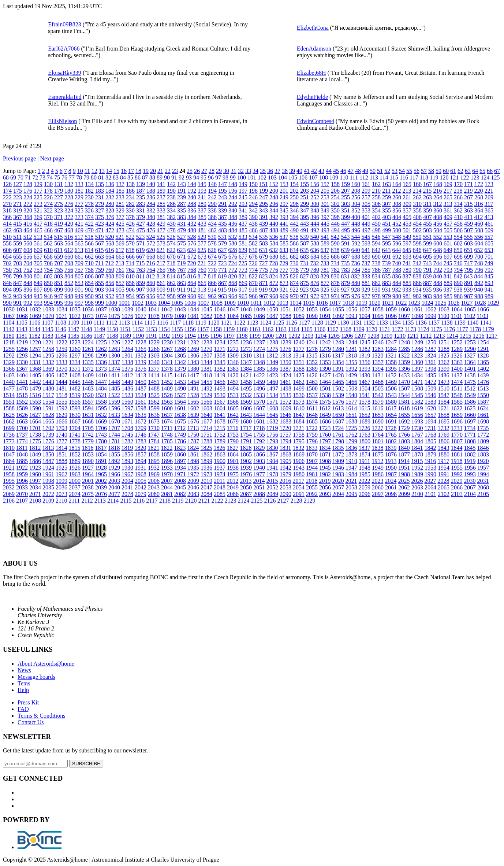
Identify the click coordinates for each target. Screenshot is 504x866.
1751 (206, 435)
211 (386, 191)
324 (69, 210)
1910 (351, 461)
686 (335, 257)
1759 (312, 435)
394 (294, 217)
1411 (114, 375)
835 (386, 276)
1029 (493, 303)
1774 (22, 441)
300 (315, 204)
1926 (75, 468)
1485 (114, 388)
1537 (312, 395)
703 (18, 263)
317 (489, 204)
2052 (272, 487)
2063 (417, 487)
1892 (114, 461)
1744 (114, 435)
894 (7, 290)
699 (468, 257)
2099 (404, 494)
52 (387, 171)
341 (243, 210)
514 (48, 237)
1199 (255, 336)
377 (120, 217)
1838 (377, 448)
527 (181, 237)
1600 (167, 408)
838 (417, 276)
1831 (285, 448)
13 (102, 171)
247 (264, 197)
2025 (404, 481)
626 (212, 250)
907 (141, 290)
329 (120, 210)
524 (150, 237)
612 (68, 250)
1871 (325, 454)
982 (417, 296)
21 (160, 171)
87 (145, 177)
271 (18, 204)
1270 (206, 349)
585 (284, 243)
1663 (22, 421)
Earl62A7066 (64, 49)
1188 (112, 336)
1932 (154, 468)
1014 (295, 303)
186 (130, 191)
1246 (378, 342)
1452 (167, 382)
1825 (206, 448)
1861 (193, 454)
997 (79, 303)
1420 (232, 375)
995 (59, 303)
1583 (430, 402)
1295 (48, 356)
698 (458, 257)
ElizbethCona (313, 28)
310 (417, 204)
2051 (259, 487)
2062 (404, 487)
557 (489, 237)
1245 (365, 342)
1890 (88, 461)
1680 (246, 421)
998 (89, 303)
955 (141, 296)
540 (314, 237)
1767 (417, 435)
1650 (338, 415)
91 (174, 177)
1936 (206, 468)
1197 (229, 336)
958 (171, 296)
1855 (114, 454)
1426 (311, 375)
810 (130, 276)
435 (223, 224)
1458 (246, 382)
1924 (48, 468)
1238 (272, 342)
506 (458, 230)
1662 (9, 421)
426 (130, 224)
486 (253, 230)
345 (284, 210)
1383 (233, 369)
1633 (114, 415)
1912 (377, 461)
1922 (22, 468)
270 (7, 204)
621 (161, 250)
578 (212, 243)
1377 (154, 369)
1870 (312, 454)
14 (109, 171)
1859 (167, 454)
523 (140, 237)
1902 (246, 461)
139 (141, 184)
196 (233, 191)
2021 (351, 481)
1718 (259, 428)
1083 (220, 316)
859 (141, 283)
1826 (219, 448)
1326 (456, 356)
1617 (391, 408)
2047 (206, 487)
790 (417, 270)
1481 (61, 388)
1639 (193, 415)
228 (69, 197)
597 (407, 243)
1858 (154, 454)
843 (468, 276)
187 (141, 191)
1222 (61, 342)
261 (407, 197)
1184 (61, 336)
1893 (127, 461)
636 (314, 250)
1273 (246, 349)
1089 (299, 316)
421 (79, 224)
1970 (167, 474)
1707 (114, 428)
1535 (285, 395)
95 (204, 177)
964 (233, 296)
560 (28, 243)
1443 (48, 382)
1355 (351, 362)
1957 (483, 468)
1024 (427, 303)
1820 (140, 448)
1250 (430, 342)
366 (7, 217)
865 (202, 283)
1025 (440, 303)
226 (48, 197)
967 (264, 296)
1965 (101, 474)
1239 (285, 342)
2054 (299, 487)
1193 (177, 336)
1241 (312, 342)
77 (72, 177)
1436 (443, 375)
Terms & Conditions (41, 716)
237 (161, 197)
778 (294, 270)
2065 (444, 487)
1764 (378, 435)
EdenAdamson (314, 49)
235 (141, 197)
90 (167, 177)
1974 (220, 474)
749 (489, 263)
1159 (229, 329)
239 (182, 197)
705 (38, 263)
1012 (269, 303)
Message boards (36, 677)
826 (294, 276)
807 (100, 276)
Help (23, 690)
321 (38, 210)
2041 (127, 487)
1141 (486, 323)
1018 (348, 303)
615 (99, 250)
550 (417, 237)
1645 (272, 415)
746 (458, 263)
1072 (75, 316)
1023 (414, 303)
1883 (483, 454)
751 (18, 270)
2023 (377, 481)
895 (18, 290)
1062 (430, 309)
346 (294, 210)
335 (182, 210)
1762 (351, 435)
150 (253, 184)
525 (161, 237)
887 (428, 283)
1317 (338, 356)
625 (202, 250)
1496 (259, 388)
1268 (180, 349)
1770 (457, 435)
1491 (193, 388)
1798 (338, 441)
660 (69, 257)
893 (489, 283)
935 (427, 290)
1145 (47, 329)
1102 (469, 316)
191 (182, 191)
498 (376, 230)
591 (346, 243)
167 (428, 184)
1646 (285, 415)
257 (366, 197)
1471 (417, 382)
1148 (86, 329)
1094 (365, 316)
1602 (193, 408)
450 (376, 224)
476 (151, 230)
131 (59, 184)
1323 (417, 356)
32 (241, 171)
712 (109, 263)
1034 (61, 309)
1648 (312, 415)
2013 (246, 481)
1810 (9, 448)
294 (253, 204)
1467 (365, 382)
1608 (272, 408)
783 (346, 270)
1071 (61, 316)
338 (212, 210)
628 (232, 250)
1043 (180, 309)
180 (69, 191)
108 (324, 177)
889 (448, 283)
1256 (22, 349)
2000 (75, 481)
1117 (176, 323)
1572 (285, 402)
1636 (154, 415)
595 (387, 243)
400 (356, 217)
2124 (243, 501)
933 (407, 290)
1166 (320, 329)
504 (438, 230)
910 (171, 290)
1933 (167, 468)
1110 (86, 323)
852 (69, 283)
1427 (325, 375)
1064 (457, 309)
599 (428, 243)
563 (59, 243)
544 (355, 237)
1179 (488, 329)
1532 (246, 395)
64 (475, 171)
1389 (312, 369)
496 (356, 230)
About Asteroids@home (46, 664)
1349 (272, 362)
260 (397, 197)
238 (171, 197)
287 (182, 204)
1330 (22, 362)
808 (110, 276)
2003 (114, 481)
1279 (325, 349)
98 (225, 177)
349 (325, 210)
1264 (127, 349)
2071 (35, 494)
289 (202, 204)
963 (223, 296)
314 (458, 204)
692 (397, 257)
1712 (180, 428)
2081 (167, 494)
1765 (391, 435)
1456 (220, 382)
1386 (272, 369)
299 (305, 204)
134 (89, 184)
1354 (338, 362)
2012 (232, 481)
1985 (365, 474)
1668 (88, 421)
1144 (35, 329)
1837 (364, 448)
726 (253, 263)
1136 (421, 323)
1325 (443, 356)
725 (243, 263)
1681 (259, 421)
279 (100, 204)
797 (489, 270)
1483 (88, 388)
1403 (9, 375)
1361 (430, 362)
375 (100, 217)
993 (38, 303)
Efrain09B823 (65, 24)
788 (397, 270)
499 (387, 230)
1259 (61, 349)
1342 (180, 362)
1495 (246, 388)
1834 (325, 448)
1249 (417, 342)
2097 (378, 494)
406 (417, 217)
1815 (74, 448)
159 (346, 184)
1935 (193, 468)
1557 (88, 402)
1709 (141, 428)
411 (468, 217)
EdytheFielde (312, 97)
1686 (325, 421)
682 (294, 257)
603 (468, 243)
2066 (457, 487)
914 (212, 290)
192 (192, 191)
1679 (233, 421)
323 (59, 210)
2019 (325, 481)
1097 (404, 316)
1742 (88, 435)
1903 (259, 461)
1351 (299, 362)
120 (444, 177)
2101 (430, 494)
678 (253, 257)
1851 (61, 454)
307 (387, 204)
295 (264, 204)
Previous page (19, 158)
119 (434, 177)
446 (335, 224)
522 (130, 237)
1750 (193, 435)
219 (468, 191)
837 (407, 276)
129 (38, 184)
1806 (444, 441)
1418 (206, 375)
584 (274, 243)
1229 (154, 342)
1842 (430, 448)
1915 (417, 461)
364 (479, 210)
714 (130, 263)
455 (428, 224)
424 (110, 224)
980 (397, 296)
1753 (233, 435)
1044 (193, 309)
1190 (138, 336)
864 (192, 283)
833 (366, 276)
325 (79, 210)
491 (305, 230)
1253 (470, 342)
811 (140, 276)
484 (233, 230)
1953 (430, 468)
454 (417, 224)
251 (305, 197)
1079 (167, 316)
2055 (312, 487)
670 (171, 257)
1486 (127, 388)
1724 (338, 428)
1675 (180, 421)
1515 (22, 395)
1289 (457, 349)
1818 (114, 448)
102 (262, 177)
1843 (443, 448)
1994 (483, 474)
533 (243, 237)
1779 (88, 441)
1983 (338, 474)
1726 (364, 428)
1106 (35, 323)
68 (6, 177)
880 (356, 283)
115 (394, 177)
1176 (449, 329)
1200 (268, 336)
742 (417, 263)
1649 (325, 415)
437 (243, 224)
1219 (22, 342)
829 (325, 276)
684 (315, 257)
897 (38, 290)
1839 (391, 448)
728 (273, 263)
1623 (470, 408)
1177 (462, 329)
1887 (48, 461)
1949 (378, 468)
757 (79, 270)
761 (120, 270)
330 (130, 210)
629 (243, 250)
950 (89, 296)
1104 (9, 323)
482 (212, 230)
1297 (75, 356)
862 (171, 283)
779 (305, 270)
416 (28, 224)
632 (273, 250)
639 (345, 250)
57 (424, 171)
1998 (48, 481)
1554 (48, 402)
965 (243, 296)
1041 (154, 309)
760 (110, 270)
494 (335, 230)
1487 (141, 388)
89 (160, 177)
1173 (410, 329)
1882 (470, 454)
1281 (351, 349)
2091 (299, 494)
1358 (391, 362)
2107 (22, 501)
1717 (246, 428)
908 (151, 290)
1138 (447, 323)
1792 (259, 441)
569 (120, 243)
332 (151, 210)
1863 (220, 454)
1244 (351, 342)
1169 (359, 329)
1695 (444, 421)
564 (69, 243)
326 (89, 210)
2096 (365, 494)
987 (468, 296)
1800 (365, 441)
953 (120, 296)
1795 (299, 441)
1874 (365, 454)
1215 (466, 336)
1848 (22, 454)
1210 (400, 336)
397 (325, 217)
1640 (206, 415)
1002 (138, 303)
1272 (233, 349)
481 (202, 230)
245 (243, 197)
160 (356, 184)
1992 (457, 474)
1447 (101, 382)
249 (284, 197)
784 (356, 270)
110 (344, 177)
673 (202, 257)
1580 (391, 402)
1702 (48, 428)
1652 (365, 415)
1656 (417, 415)
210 (376, 191)
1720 (285, 428)
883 (387, 283)
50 (373, 171)
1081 (193, 316)
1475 (470, 382)
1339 (141, 362)
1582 (417, 402)
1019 (361, 303)
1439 (483, 375)
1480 (48, 388)
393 (284, 217)
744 (437, 263)
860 (151, 283)
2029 (456, 481)
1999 (61, 481)
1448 (114, 382)
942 (7, 296)
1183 (47, 336)
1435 (430, 375)
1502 (338, 388)
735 (345, 263)
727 (263, 263)
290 (212, 204)
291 (223, 204)
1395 (391, 369)
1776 (48, 441)
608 (28, 250)
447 (346, 224)
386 (212, 217)
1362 (444, 362)
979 (387, 296)
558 (7, 243)
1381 (206, 369)
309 (407, 204)
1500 (312, 388)
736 (355, 263)
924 (314, 290)
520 (109, 237)
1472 (430, 382)
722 (212, 263)
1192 (164, 336)
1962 (61, 474)
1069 (35, 316)
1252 (457, 342)
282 (130, 204)
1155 (177, 329)
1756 (272, 435)
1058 (378, 309)
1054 (325, 309)
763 (141, 270)
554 (458, 237)
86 (138, 177)
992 (28, 303)
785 (366, 270)
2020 (338, 481)
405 (407, 217)
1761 (338, 435)
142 (171, 184)
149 (243, 184)
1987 (391, 474)
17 (131, 171)
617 (120, 250)
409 (448, 217)
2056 (325, 487)
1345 (220, 362)
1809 (483, 441)
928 (355, 290)
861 (161, 283)
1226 (114, 342)
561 (38, 243)
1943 (299, 468)
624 (191, 250)
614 (89, 250)
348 (315, 210)
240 (192, 197)
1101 (456, 316)
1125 (278, 323)
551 (427, 237)
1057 (365, 309)
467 (59, 230)
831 (345, 276)
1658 (444, 415)
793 (448, 270)
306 (376, 204)
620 (150, 250)
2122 (217, 501)
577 (202, 243)
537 (284, 237)
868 (233, 283)
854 (89, 283)
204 (315, 191)
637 (325, 250)
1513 (483, 388)
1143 (21, 329)
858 (130, 283)
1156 (190, 329)
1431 (377, 375)
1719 (272, 428)
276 (69, 204)
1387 (285, 369)
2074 (75, 494)
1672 (141, 421)
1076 (127, 316)
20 (153, 171)
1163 (281, 329)
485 (243, 230)
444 (315, 224)
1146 (61, 329)
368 (28, 217)
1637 (167, 415)
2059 (365, 487)
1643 (246, 415)
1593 (75, 408)
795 (468, 270)
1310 (246, 356)
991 (18, 303)
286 (171, 204)
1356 (365, 362)
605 (489, 243)
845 (489, 276)
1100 (443, 316)
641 (366, 250)
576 (192, 243)
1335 (88, 362)
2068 (483, 487)
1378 (167, 369)
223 (18, 197)
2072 (48, 494)
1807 (457, 441)
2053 (285, 487)
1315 (311, 356)
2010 (206, 481)
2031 (483, 481)
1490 (180, 388)
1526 (167, 395)
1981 (312, 474)
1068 (22, 316)
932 (396, 290)
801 (38, 276)
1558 (101, 402)
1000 (111, 303)
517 (79, 237)
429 (161, 224)
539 (304, 237)
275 (59, 204)
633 (284, 250)
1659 (457, 415)
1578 (365, 402)
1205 (334, 336)
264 (438, 197)
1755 (259, 435)
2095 (351, 494)
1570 (259, 402)
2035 (48, 487)
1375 (127, 369)
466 (48, 230)
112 (364, 177)
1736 (9, 435)
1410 (101, 375)
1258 (48, 349)
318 (7, 210)
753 (38, 270)
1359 (404, 362)
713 (120, 263)
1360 (417, 362)
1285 (404, 349)
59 (438, 171)
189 (161, 191)
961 (202, 296)
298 (294, 204)
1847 (9, 454)
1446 (88, 382)
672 (192, 257)
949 (79, 296)
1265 (141, 349)
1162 (268, 329)
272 (28, 204)
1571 (272, 402)
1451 (154, 382)
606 (7, 250)
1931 (141, 468)
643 (386, 250)
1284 (391, 349)
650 (458, 250)
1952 (417, 468)
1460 (272, 382)
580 (233, 243)
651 (468, 250)
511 (17, 237)
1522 (114, 395)
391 (264, 217)
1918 (456, 461)
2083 (193, 494)
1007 (204, 303)
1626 (22, 415)
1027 (467, 303)
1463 (312, 382)
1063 (444, 309)
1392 (351, 369)
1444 (61, 382)
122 (464, 177)
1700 (22, 428)
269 (489, 197)
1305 (180, 356)
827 (304, 276)
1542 (378, 395)
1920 (483, 461)
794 (458, 270)
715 (140, 263)
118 (424, 177)
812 (150, 276)
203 (305, 191)
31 (234, 171)
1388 (299, 369)
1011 (256, 303)
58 (431, 171)
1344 (206, 362)
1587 (483, 402)
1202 (294, 336)
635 (304, 250)
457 (448, 224)
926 (335, 290)
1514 (9, 395)
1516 (35, 395)
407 (428, 217)
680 (274, 257)
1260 (75, 349)
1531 (233, 395)
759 (100, 270)
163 (387, 184)
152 (274, 184)
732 (314, 263)
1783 (141, 441)
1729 (404, 428)
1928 (101, 468)
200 (274, 191)
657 (38, 257)
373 (79, 217)
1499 (299, 388)
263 (428, 197)
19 (146, 171)
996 (69, 303)
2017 (298, 481)
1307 (206, 356)
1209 (387, 336)
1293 (22, 356)
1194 (190, 336)
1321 (391, 356)
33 (248, 171)
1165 (307, 329)
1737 (22, 435)
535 (263, 237)
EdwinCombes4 (316, 121)
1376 (141, 369)
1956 (470, 468)
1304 (167, 356)
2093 (325, 494)
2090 (285, 494)
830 (335, 276)
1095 (378, 316)
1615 (364, 408)
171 (468, 184)
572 (151, 243)
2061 (391, 487)
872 (274, 283)
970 (294, 296)
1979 (285, 474)
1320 (377, 356)
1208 (373, 336)
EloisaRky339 (65, 73)
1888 (61, 461)
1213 (439, 336)
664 (110, 257)
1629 (61, 415)
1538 (325, 395)
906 (130, 290)
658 (48, 257)
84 (123, 177)
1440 (9, 382)
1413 (140, 375)
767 (182, 270)
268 (479, 197)
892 (479, 283)
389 (243, 217)
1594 (88, 408)
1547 (444, 395)
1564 (180, 402)
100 (242, 177)
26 (197, 171)
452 (397, 224)
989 (489, 296)
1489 (167, 388)
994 (48, 303)
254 (335, 197)
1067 (9, 316)
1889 (75, 461)
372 (69, 217)
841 (448, 276)
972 (315, 296)
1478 (22, 388)
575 (182, 243)
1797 (325, 441)
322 (48, 210)
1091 (325, 316)
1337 (114, 362)
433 (202, 224)
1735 (483, 428)
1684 (299, 421)
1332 (48, 362)
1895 (154, 461)
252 (315, 197)
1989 (417, 474)
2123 (230, 501)
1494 (233, 388)
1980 (299, 474)
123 (475, 177)
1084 (233, 316)
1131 (356, 323)
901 (79, 290)
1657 (430, 415)
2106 (9, 501)
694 (417, 257)
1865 (246, 454)
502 (417, 230)
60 (446, 171)
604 (479, 243)
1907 (312, 461)
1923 (35, 468)
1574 (312, 402)
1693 (417, 421)
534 (253, 237)
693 (407, 257)
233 (120, 197)
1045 (206, 309)
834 (376, 276)
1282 (365, 349)
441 (284, 224)
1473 (444, 382)
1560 (127, 402)
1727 (377, 428)
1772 (483, 435)
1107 (47, 323)
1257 (35, 349)
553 (448, 237)
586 (294, 243)
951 (100, 296)
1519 (75, 395)
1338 (127, 362)
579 (223, 243)
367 (18, 217)
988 (479, 296)
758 (89, 270)
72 (35, 177)
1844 (456, 448)
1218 (9, 342)
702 (7, 263)
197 (243, 191)
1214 (452, 336)
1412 (127, 375)
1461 (285, 382)
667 (141, 257)
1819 (127, 448)
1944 (312, 468)
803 (59, 276)
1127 (304, 323)
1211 (413, 336)
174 (7, 191)
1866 (259, 454)
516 (68, 237)
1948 (365, 468)
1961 (48, 474)
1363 (457, 362)
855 (100, 283)
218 (458, 191)
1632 (101, 415)
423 (100, 224)
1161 (255, 329)
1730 (417, 428)
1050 (272, 309)
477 (161, 230)
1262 (101, 349)
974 (335, 296)
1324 (430, 356)
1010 (243, 303)
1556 (75, 402)
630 (253, 250)
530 (212, 237)
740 (396, 263)
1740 (61, 435)
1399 (444, 369)
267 (468, 197)
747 (468, 263)
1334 (75, 362)
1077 (141, 316)
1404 (22, 375)
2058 (351, 487)
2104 (470, 494)
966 (253, 296)
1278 (312, 349)
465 (38, 230)
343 (264, 210)
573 (161, 243)
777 (284, 270)
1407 (61, 375)
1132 (369, 323)
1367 (22, 369)
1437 (456, 375)
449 (366, 224)
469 (79, 230)
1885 (22, 461)
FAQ (23, 709)
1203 (307, 336)
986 (458, 296)
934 (417, 290)
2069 (9, 494)
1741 (75, 435)
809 (120, 276)
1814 (61, 448)
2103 (457, 494)
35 (263, 171)
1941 (272, 468)
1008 (217, 303)
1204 (321, 336)
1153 (151, 329)
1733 (456, 428)
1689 (365, 421)
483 (223, 230)
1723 (325, 428)
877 (325, 283)
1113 (124, 323)
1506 (391, 388)
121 (454, 177)
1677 (206, 421)
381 (161, 217)
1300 (114, 356)
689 (366, 257)
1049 (259, 309)
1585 (457, 402)
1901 (233, 461)
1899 (206, 461)
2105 (483, 494)
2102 (444, 494)
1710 (154, 428)
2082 (180, 494)
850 (48, 283)
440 (274, 224)
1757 (285, 435)
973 (325, 296)
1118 (188, 323)
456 (438, 224)
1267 (167, 349)
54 (402, 171)
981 (407, 296)
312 (437, 204)
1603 (206, 408)
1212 (426, 336)
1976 (246, 474)
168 (438, 184)
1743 (101, 435)
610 (48, 250)
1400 (457, 369)
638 (335, 250)
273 (38, 204)
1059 (391, 309)
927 (345, 290)
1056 (351, 309)
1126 (291, 323)
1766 (404, 435)
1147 (73, 329)
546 (376, 237)
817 (202, 276)
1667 (75, 421)
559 (18, 243)
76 (64, 177)
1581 (404, 402)
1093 (351, 316)
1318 (351, 356)
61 (453, 171)
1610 (299, 408)
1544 (404, 395)
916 (232, 290)
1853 (88, 454)
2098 (391, 494)
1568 (233, 402)
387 (223, 217)
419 (59, 224)
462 (7, 230)
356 (397, 210)
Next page (52, 158)
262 (417, 197)
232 (110, 197)
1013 (282, 303)
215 (427, 191)
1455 (206, 382)
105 (293, 177)
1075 (114, 316)
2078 (127, 494)
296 (274, 204)
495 (346, 230)
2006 (154, 481)
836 (396, 276)
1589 (22, 408)
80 (94, 177)
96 (211, 177)
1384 (246, 369)
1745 (127, 435)
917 (243, 290)
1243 (338, 342)
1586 (470, 402)
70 (20, 177)
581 (243, 243)
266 (458, 197)
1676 (193, 421)
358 (417, 210)
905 (120, 290)
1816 (87, 448)
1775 (35, 441)
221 (489, 191)
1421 (246, 375)
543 (345, 237)
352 (356, 210)
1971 (180, 474)
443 (305, 224)
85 (130, 177)
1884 (9, 461)
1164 (294, 329)
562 (48, 243)
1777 (61, 441)
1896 (167, 461)
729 (284, 263)
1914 (404, 461)
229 (79, 197)
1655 (404, 415)
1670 (114, 421)
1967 (127, 474)
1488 (154, 388)
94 (196, 177)
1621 (443, 408)
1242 (325, 342)
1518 (61, 395)
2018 (311, 481)
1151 (125, 329)
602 (458, 243)
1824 (193, 448)
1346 (233, 362)
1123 (252, 323)
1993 (470, 474)
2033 (22, 487)
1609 (285, 408)
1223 (75, 342)
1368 (35, 369)
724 (232, 263)
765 (161, 270)
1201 (281, 336)
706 (48, 263)
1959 (22, 474)
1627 (35, 415)
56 (417, 171)
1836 (351, 448)
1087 (272, 316)
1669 (101, 421)
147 (223, 184)
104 (283, 177)
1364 (470, 362)
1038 (114, 309)
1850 (48, 454)
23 (175, 171)
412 (478, 217)
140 (151, 184)
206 (335, 191)
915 (222, 290)
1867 (272, 454)
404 (397, 217)
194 (212, 191)
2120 (191, 501)
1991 (444, 474)
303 (346, 204)
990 (7, 303)
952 (110, 296)
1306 (193, 356)
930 (376, 290)
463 (18, 230)
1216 (479, 336)
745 (448, 263)
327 (100, 210)
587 (305, 243)
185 (120, 191)
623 (181, 250)
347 (305, 210)
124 (485, 177)
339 (223, 210)
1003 (151, 303)
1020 (374, 303)
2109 (48, 501)
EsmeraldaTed (65, 97)
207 (346, 191)
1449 (127, 382)
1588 (9, 408)
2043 (154, 487)
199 (264, 191)
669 (161, 257)
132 (69, 184)
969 (284, 296)
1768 (430, 435)
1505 (378, 388)
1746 (141, 435)
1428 (338, 375)
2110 (61, 501)
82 (108, 177)
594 (376, 243)
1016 (322, 303)
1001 (124, 303)
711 (99, 263)
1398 (430, 369)
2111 (74, 501)
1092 (338, 316)
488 (274, 230)
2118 (165, 501)
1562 (154, 402)
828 (314, 276)
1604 (220, 408)
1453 (180, 382)
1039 (127, 309)
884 (397, 283)
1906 (299, 461)
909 (161, 290)
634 (294, 250)
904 (110, 290)
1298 (88, 356)
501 (407, 230)
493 (325, 230)
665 (120, 257)
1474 (457, 382)
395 (305, 217)
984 (438, 296)
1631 (88, 415)
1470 (404, 382)
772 (233, 270)
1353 (325, 362)
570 (130, 243)
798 (7, 276)
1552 (22, 402)
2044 (167, 487)
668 (151, 257)
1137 (434, 323)
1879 (430, 454)
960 (192, 296)
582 (253, 243)
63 (468, 171)
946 (48, 296)
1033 (48, 309)
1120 (214, 323)
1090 (312, 316)
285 (161, 204)
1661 (483, 415)
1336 (101, 362)
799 (18, 276)
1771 (470, 435)
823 (263, 276)
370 (48, 217)
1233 (206, 342)
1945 (325, 468)
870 (253, 283)
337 (202, 210)
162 (376, 184)
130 (48, 184)
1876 (391, 454)
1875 (378, 454)
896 (28, 290)
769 (202, 270)
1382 (220, 369)
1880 (444, 454)
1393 (365, 369)
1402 (483, 369)
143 (182, 184)
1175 (436, 329)
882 (376, 283)
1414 (153, 375)
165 (407, 184)
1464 (325, 382)
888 (438, 283)
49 (365, 171)
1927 (88, 468)
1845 (470, 448)
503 (428, 230)
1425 (298, 375)
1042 (167, 309)
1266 (154, 349)
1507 (404, 388)
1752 (220, 435)
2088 (259, 494)
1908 (325, 461)
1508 (417, 388)
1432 (391, 375)
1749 (180, 435)
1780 (101, 441)
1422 (259, 375)
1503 (351, 388)
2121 (204, 501)
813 (161, 276)
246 (253, 197)
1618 (404, 408)
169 (448, 184)
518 (89, 237)
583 (264, 243)
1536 (299, 395)
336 (192, 210)
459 (468, 224)
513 (38, 237)
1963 (75, 474)
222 (7, 197)
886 (417, 283)
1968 (141, 474)
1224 (88, 342)
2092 (312, 494)
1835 (338, 448)
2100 (417, 494)
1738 (35, 435)
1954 (444, 468)
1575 (325, 402)
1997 (35, 481)
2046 (193, 487)
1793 (272, 441)
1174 (423, 329)
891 (468, 283)
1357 (378, 362)
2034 (35, 487)
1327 (470, 356)
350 (335, 210)
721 (202, 263)
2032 (9, 487)
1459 (259, 382)
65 (482, 171)
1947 (351, 468)
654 (7, 257)
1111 (99, 323)
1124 (266, 323)
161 (366, 184)
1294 (35, 356)
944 (28, 296)
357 (407, 210)
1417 (193, 375)
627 (222, 250)
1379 (180, 369)
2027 (430, 481)
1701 (35, 428)
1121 (226, 323)
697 (448, 257)
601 (448, 243)
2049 (233, 487)
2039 (101, 487)
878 (335, 283)
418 (48, 224)
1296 (61, 356)
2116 (139, 501)
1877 (404, 454)
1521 (101, 395)
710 (89, 263)
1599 (154, 408)
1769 (444, 435)
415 (18, 224)
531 (222, 237)
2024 (391, 481)
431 (182, 224)
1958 (9, 474)
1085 (246, 316)
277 (79, 204)
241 (202, 197)
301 (325, 204)
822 (253, 276)
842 (458, 276)
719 (181, 263)
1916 (430, 461)
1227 (127, 342)
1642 (233, 415)
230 (89, 197)
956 (151, 296)
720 (191, 263)
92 (182, 177)
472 (110, 230)
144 (192, 184)
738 (376, 263)
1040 (141, 309)
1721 (298, 428)
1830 (272, 448)
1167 (333, 329)
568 (110, 243)
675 (223, 257)
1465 (338, 382)
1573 (299, 402)
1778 (75, 441)
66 (490, 171)
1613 (338, 408)
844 (478, 276)
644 (396, 250)
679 (264, 257)
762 (130, 270)
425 (120, 224)
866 (212, 283)
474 (130, 230)
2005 (141, 481)
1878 (417, 454)
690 (376, 257)
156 (315, 184)
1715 (219, 428)
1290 (470, 349)
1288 (444, 349)
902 (89, 290)
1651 (351, 415)
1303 (154, 356)
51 (380, 171)
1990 (430, 474)
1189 (125, 336)
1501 (325, 388)
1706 (101, 428)
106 (303, 177)
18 (138, 171)
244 (233, 197)
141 (161, 184)
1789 (220, 441)
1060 (404, 309)
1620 (430, 408)
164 (397, 184)
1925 (61, 468)
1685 (312, 421)
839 (427, 276)
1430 (364, 375)
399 (346, 217)
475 (141, 230)
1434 (417, 375)
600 (438, 243)
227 (59, 197)
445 (325, 224)
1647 (299, 415)
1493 (220, 388)
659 (59, 257)
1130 (343, 323)
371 (59, 217)
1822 (167, 448)
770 (212, 270)
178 (48, 191)
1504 (365, 388)
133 (79, 184)
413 (489, 217)
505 (448, 230)
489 (284, 230)
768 (192, 270)
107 (313, 177)
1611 (312, 408)
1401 (470, 369)
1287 (430, 349)
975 (346, 296)
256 (356, 197)
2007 (167, 481)
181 (79, 191)
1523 (127, 395)
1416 (180, 375)
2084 (206, 494)
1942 (285, 468)
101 (252, 177)
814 (171, 276)
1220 (35, 342)
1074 (101, 316)
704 (28, 263)
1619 (417, 408)
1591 (48, 408)
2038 (88, 487)
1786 (180, 441)
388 (233, 217)
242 (212, 197)
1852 (75, 454)
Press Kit (28, 702)
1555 (61, 402)
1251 (444, 342)
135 (100, 184)
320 (28, 210)
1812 (35, 448)
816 (191, 276)
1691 (391, 421)
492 (315, 230)
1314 (298, 356)
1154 (164, 329)
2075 (88, 494)
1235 (233, 342)
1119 (201, 323)
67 (497, 171)
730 (294, 263)
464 (28, 230)
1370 (61, 369)
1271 (220, 349)
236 (151, 197)
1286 (417, 349)
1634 (127, 415)
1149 (99, 329)
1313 (285, 356)
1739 (48, 435)
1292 (9, 356)
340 (233, 210)
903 (100, 290)
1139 (460, 323)
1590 (35, 408)
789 (407, 270)
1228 (141, 342)
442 (294, 224)
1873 (351, 454)
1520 (88, 395)
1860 (180, 454)
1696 (457, 421)
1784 (154, 441)
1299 (101, 356)
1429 (351, 375)
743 (427, 263)
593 (366, 243)
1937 (220, 468)
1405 (35, 375)
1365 (483, 362)
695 (428, 257)
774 (253, 270)
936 (437, 290)
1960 (35, 474)
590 (335, 243)
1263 (114, 349)
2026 (417, 481)
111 (354, 177)
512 (27, 237)
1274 (259, 349)
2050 (246, 487)
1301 (127, 356)
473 (120, 230)
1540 (351, 395)
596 (397, 243)
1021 (388, 303)
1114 (137, 323)
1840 (404, 448)
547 (386, 237)
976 (356, 296)
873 (284, 283)
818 (212, 276)
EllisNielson (62, 121)
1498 (285, 388)
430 (171, 224)
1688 (351, 421)
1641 (220, 415)
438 (253, 224)
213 (407, 191)
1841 (417, 448)
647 (427, 250)
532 (232, 237)
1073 (88, 316)
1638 (180, 415)
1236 (246, 342)
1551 (9, 402)
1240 (299, 342)
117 (414, 177)
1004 (164, 303)
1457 (233, 382)
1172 (397, 329)
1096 (391, 316)
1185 (73, 336)
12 (94, 171)
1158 (216, 329)
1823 (180, 448)
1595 (101, 408)
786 (376, 270)
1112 (111, 323)
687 (346, 257)
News (24, 670)
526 (171, 237)
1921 (9, 468)
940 (478, 290)
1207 (360, 336)
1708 (127, 428)
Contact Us (31, 722)
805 (79, 276)
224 (28, 197)
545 (366, 237)
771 (223, 270)
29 (219, 171)
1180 (9, 336)
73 (42, 177)
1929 (114, 468)
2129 (309, 501)
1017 (335, 303)
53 (395, 171)
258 (376, 197)
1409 (88, 375)
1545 (417, 395)
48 (358, 171)
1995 (9, 481)
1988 (404, 474)
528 (191, 237)
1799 (351, 441)
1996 (22, 481)
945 (38, 296)
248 (274, 197)
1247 (391, 342)
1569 (246, 402)
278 (89, 204)
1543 (391, 395)
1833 (311, 448)
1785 (167, 441)
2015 (272, 481)
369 (38, 217)
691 (387, 257)
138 (130, 184)
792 (438, 270)
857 (120, 283)
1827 (232, 448)
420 (69, 224)
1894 (141, 461)
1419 (219, 375)
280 (110, 204)
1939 (246, 468)
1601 (180, 408)
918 (253, 290)
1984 (351, 474)
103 (272, 177)
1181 (21, 336)
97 (218, 177)
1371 (75, 369)
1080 (180, 316)
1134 (395, 323)
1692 (404, 421)
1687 (338, 421)
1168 (346, 329)
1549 (470, 395)
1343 (193, 362)
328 (110, 210)
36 (270, 171)
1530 (220, 395)
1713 (193, 428)
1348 (259, 362)
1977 (259, 474)
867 (223, 283)
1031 (22, 309)
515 (58, 237)
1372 (88, 369)
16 (124, 171)
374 (89, 217)
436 (233, 224)
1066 (483, 309)
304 (356, 204)
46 (343, 171)
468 (69, 230)
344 (274, 210)
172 (479, 184)
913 (202, 290)
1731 (430, 428)
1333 (61, 362)
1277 (299, 349)
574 (171, 243)
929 (366, 290)
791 (428, 270)
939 (468, 290)
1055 (338, 309)
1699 (9, 428)
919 (263, 290)
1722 (311, 428)
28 (212, 171)
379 (141, 217)
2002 (101, 481)
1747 (154, 435)
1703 (61, 428)
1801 (378, 441)
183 (100, 191)
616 (109, 250)
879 (346, 283)
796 (479, 270)
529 (202, 237)
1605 (233, 408)
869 (243, 283)
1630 (75, 415)
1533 (259, 395)
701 (489, 257)
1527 (180, 395)
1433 (404, 375)
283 (141, 204)
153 (284, 184)
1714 (206, 428)
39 (292, 171)
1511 (457, 388)
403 (387, 217)
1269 (193, 349)
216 (437, 191)
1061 (417, 309)
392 (274, 217)
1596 (114, 408)
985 (448, 296)
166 (417, 184)
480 (192, 230)
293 (243, 204)
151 (264, 184)
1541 (365, 395)
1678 (220, 421)
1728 (391, 428)
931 (386, 290)
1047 (233, 309)
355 (387, 210)
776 (274, 270)
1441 (22, 382)
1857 (141, 454)
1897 (180, 461)
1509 (430, 388)
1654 (391, 415)
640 (355, 250)
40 (299, 171)
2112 (87, 501)
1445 (75, 382)
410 (458, 217)
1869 (299, 454)
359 (428, 210)
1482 (75, 388)
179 (59, 191)
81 (101, 177)
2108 (35, 501)
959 (182, 296)
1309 (233, 356)
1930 (127, 468)
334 (171, 210)
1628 (48, 415)
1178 (475, 329)
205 (325, 191)
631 (263, 250)
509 (489, 230)
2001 (88, 481)
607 (18, 250)
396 (315, 217)
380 (151, 217)
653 (489, 250)
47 (351, 171)
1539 (338, 395)
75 (57, 177)
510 (7, 237)
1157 (203, 329)
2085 (220, 494)
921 (284, 290)
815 (181, 276)
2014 (259, 481)
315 (468, 204)
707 (59, 263)
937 (448, 290)
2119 (178, 501)
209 (366, 191)
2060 (378, 487)
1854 (101, 454)
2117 (152, 501)
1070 (48, 316)
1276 (285, 349)
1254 (483, 342)
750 (7, 270)
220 (478, 191)
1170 (371, 329)
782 (335, 270)
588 (315, 243)
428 (151, 224)
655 (18, 257)
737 (366, 263)
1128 (317, 323)
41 (307, 171)
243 (223, 197)
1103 (482, 316)
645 (407, 250)
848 (28, 283)
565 (79, 243)
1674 (167, 421)
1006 (190, 303)
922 (294, 290)
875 (305, 283)
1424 (285, 375)
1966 (114, 474)
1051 (285, 309)
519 (99, 237)
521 (120, 237)
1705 (88, 428)
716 (150, 263)
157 (325, 184)
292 (233, 204)
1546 (430, 395)
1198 (242, 336)
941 (489, 290)
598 (417, 243)
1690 (378, 421)
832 (355, 276)
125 (495, 177)
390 (253, 217)
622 (171, 250)
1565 (193, 402)
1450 (141, 382)
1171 (384, 329)
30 (226, 171)
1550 (483, 395)
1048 (246, 309)
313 (448, 204)
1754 (246, 435)
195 (223, 191)
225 (38, 197)
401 (366, 217)
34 (255, 171)
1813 (48, 448)
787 (387, 270)
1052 (299, 309)
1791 (246, 441)
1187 (99, 336)
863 (182, 283)
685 (325, 257)
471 (100, 230)
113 (374, 177)
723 (222, 263)
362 (458, 210)
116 (404, 177)
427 (141, 224)
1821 (153, 448)
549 (407, 237)
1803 (404, 441)
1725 (351, 428)
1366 (9, 369)
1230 (167, 342)
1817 (101, 448)
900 (69, 290)
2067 (470, 487)
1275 (272, 349)
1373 (101, 369)
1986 (378, 474)
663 (100, 257)
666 (130, 257)
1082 (206, 316)
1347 (246, 362)
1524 (141, 395)
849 (38, 283)
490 (294, 230)
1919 (470, 461)
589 (325, 243)
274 (48, 204)
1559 (114, 402)
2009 (193, 481)
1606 (246, 408)
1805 (430, 441)
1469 (391, 382)
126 (7, 184)
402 (376, 217)
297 (284, 204)
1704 (75, 428)
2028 (443, 481)
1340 (154, 362)
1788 (206, 441)
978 (376, 296)
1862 (206, 454)
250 (294, 197)
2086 (233, 494)
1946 (338, 468)
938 (458, 290)
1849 (35, 454)
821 (243, 276)
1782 (127, 441)
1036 (88, 309)
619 (140, 250)
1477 (9, 388)
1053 (312, 309)
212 (396, 191)
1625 (9, 415)
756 (69, 270)
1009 (230, 303)
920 (273, 290)
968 (274, 296)
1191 (151, 336)
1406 (48, 375)
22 (168, 171)
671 (182, 257)
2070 (22, 494)
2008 (180, 481)
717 (161, 263)
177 (38, 191)
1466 (351, 382)
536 (273, 237)
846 (7, 283)
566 (89, 243)
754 (48, 270)
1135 (408, 323)
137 (120, 184)
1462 (299, 382)
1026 (453, 303)
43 (321, 171)
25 (190, 171)
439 (264, 224)
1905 (285, 461)
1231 (180, 342)
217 (448, 191)
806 (89, 276)
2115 (126, 501)
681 (284, 257)
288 (192, 204)
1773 (9, 441)
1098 (417, 316)
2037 (75, 487)
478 (171, 230)
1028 (480, 303)
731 (304, 263)
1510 (444, 388)
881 (366, 283)
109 (334, 177)
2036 (61, 487)
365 (489, 210)
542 (335, 237)
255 (346, 197)
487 (264, 230)
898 (48, 290)
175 (18, 191)
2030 (470, 481)
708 (69, 263)
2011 (219, 481)
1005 (177, 303)
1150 (112, 329)
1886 (35, 461)
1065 (470, 309)
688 (356, 257)
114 (384, 177)
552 (437, 237)
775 (264, 270)
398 (335, 217)
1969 (154, 474)
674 (212, 257)
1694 (430, 421)
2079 (141, 494)
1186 (86, 336)
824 (273, 276)
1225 (101, 342)
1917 (443, 461)
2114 (113, 501)
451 (387, 224)
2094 (338, 494)
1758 (299, 435)
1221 (48, 342)
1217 (492, 336)
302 (335, 204)
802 (48, 276)
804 (69, 276)
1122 (240, 323)
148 (233, 184)
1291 (483, 349)
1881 (457, 454)
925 (325, 290)
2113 (100, 501)
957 (161, 296)
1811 (22, 448)
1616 (377, 408)
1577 (351, 402)
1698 (483, 421)
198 (253, 191)
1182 (35, 336)
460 (479, 224)
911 (181, 290)
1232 (193, 342)
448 (356, 224)
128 (28, 184)
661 (79, 257)
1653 (378, 415)
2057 (338, 487)
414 (7, 224)
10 (80, 171)
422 (89, 224)
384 (192, 217)
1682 (272, 421)
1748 (167, 435)
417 (38, 224)
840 (437, 276)
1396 (404, 369)
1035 (75, 309)
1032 (35, 309)
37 (277, 171)
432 (192, 224)
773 (243, 270)
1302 (141, 356)
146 (212, 184)
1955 (457, 468)
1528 (193, 395)
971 (305, 296)
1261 (88, 349)
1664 (35, 421)
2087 (246, 494)
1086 (259, 316)
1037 (101, 309)
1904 (272, 461)
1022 (401, 303)
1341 (167, 362)
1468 (378, 382)
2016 (285, 481)
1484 (101, 388)
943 (18, 296)
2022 (364, 481)
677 (243, 257)
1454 (193, 382)
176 (28, 191)
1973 (206, 474)
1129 (330, 323)
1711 (167, 428)
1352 (312, 362)
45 (336, 171)
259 (387, 197)
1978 (272, 474)
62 (460, 171)
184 (110, 191)
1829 (259, 448)
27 (204, 171)
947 (59, 296)
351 (346, 210)
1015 (309, 303)
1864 (233, 454)
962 (212, 296)
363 (468, 210)
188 (151, 191)
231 (100, 197)
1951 (404, 468)
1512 (470, 388)
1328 (483, 356)
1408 (75, 375)
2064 (430, 487)
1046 (220, 309)
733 (325, 263)
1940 (259, 468)
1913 (391, 461)
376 (110, 217)
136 (110, 184)
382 (171, 217)
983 (428, 296)
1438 (470, 375)
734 (335, 263)
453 (407, 224)
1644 (259, 415)
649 (448, 250)
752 (28, 270)
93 (189, 177)
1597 (127, 408)
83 (116, 177)
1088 (285, 316)
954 (130, 296)
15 (116, 171)
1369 (48, 369)
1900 (220, 461)
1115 (150, 323)
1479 (35, 388)
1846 (483, 448)
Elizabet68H (311, 73)
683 (305, 257)
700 (479, 257)
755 (59, 270)
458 (458, 224)
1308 (220, 356)
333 (161, 210)
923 (304, 290)
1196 (216, 336)
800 (28, 276)
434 (212, 224)
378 (130, 217)
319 (18, 210)
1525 (154, 395)
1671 (127, 421)
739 (386, 263)
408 (438, 217)
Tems (24, 683)
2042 (141, 487)
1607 (259, 408)
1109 (73, 323)
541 (325, 237)
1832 (298, 448)
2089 (272, 494)
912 (191, 290)
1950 (391, 468)
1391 (338, 369)
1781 (114, 441)
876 (315, 283)
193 (202, 191)
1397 (417, 369)
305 (366, 204)
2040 (114, 487)
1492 (206, 388)
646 (417, 250)
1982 (325, 474)
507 (468, 230)
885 (407, 283)
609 (38, 250)
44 (329, 171)
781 (325, 270)
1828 (246, 448)
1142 (9, 329)
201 (284, 191)
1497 (272, 388)
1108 (61, 323)
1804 (417, 441)
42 (314, 171)
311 (427, 204)
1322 (404, 356)
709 (79, 263)
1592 (61, 408)
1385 (259, 369)
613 (79, 250)
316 (478, 204)
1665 (48, 421)
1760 (325, 435)
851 (59, 283)
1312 (272, 356)
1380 (193, 369)
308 (397, 204)
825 (284, 276)
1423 (272, 375)
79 (86, 177)
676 (233, 257)
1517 (48, 395)
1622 (456, 408)
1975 (233, 474)
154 (294, 184)
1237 (259, 342)
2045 (180, 487)
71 (28, 177)
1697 (470, 421)
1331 (35, 362)
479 (182, 230)
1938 (233, 468)
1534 (272, 395)
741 (407, 263)
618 (130, 250)
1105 (21, 323)
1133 (382, 323)
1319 (364, 356)
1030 (9, 309)
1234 (220, 342)
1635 (141, 415)
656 (28, 257)
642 (376, 250)
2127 (283, 501)
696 (438, 257)
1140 (473, 323)
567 (100, 243)
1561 (141, 402)
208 (356, 191)
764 (151, 270)
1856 (127, 454)
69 (13, 177)
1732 (443, 428)
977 (366, 296)
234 (130, 197)
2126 (270, 501)
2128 (296, 501)
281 (120, 204)
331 (141, 210)
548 (396, 237)
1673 (154, 421)
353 (366, 210)
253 (325, 197)
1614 (351, 408)
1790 (233, 441)
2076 (101, 494)
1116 (163, 323)
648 (437, 250)
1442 (35, 382)
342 (253, 210)
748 (478, 263)
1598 (141, 408)
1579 (378, 402)
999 (100, 303)
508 (479, 230)
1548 (457, 395)
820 (232, 276)
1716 (232, 428)
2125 (257, 501)
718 (171, 263)
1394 (378, 369)
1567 (220, 402)
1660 (470, 415)
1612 (325, 408)
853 (79, 283)
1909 (338, 461)
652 (478, 250)
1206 (347, 336)
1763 (365, 435)
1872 (338, 454)
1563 (167, 402)
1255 (9, 349)
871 (264, 283)
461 (489, 224)
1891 (101, 461)
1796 (312, 441)
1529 (206, 395)
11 (87, 171)
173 (489, 184)
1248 (404, 342)
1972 (193, 474)
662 (89, 257)
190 (171, 191)
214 (417, 191)
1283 (378, 349)
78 (79, 177)
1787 (193, 441)
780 (315, 270)
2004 (127, 481)
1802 (391, 441)
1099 (430, 316)
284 (151, 204)
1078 (154, 316)
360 (438, 210)
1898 (193, 461)
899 (59, 290)
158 (335, 184)
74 (50, 177)
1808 (470, 441)
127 (18, 184)
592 (356, 243)
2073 (61, 494)
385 (202, 217)
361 (448, 210)
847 (18, 283)
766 (171, 270)
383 (182, 217)
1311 (259, 356)
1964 (88, 474)
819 (222, 276)
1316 (325, 356)
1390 (325, 369)
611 (58, 250)
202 (294, 191)
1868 (285, 454)
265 (448, 197)
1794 (285, 441)
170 (458, 184)
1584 (444, 402)
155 (305, 184)
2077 (114, 494)
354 (376, 210)
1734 (470, 428)
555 (468, 237)
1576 (338, 402)
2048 (220, 487)
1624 (483, 408)
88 (152, 177)
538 (294, 237)
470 (89, 230)
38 (285, 171)
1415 (167, 375)
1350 (285, 362)
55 (409, 171)
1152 (138, 329)
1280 (338, 349)
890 (458, 283)
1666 (61, 421)
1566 (206, 402)
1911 (364, 461)
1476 (483, 382)
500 (397, 230)
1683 (285, 421)
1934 (180, 468)
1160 (242, 329)
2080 (154, 494)
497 (366, 230)
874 (294, 283)
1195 (203, 336)
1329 (9, 362)
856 (110, 283)
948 (69, 296)
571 (141, 243)
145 (202, 184)
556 (478, 237)
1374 (114, 369)
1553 (35, 402)
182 (89, 191)
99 (233, 177)
